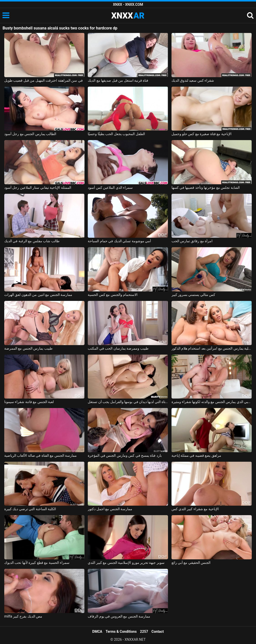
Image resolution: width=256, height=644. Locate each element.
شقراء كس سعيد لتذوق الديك (193, 80)
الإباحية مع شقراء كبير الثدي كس (195, 509)
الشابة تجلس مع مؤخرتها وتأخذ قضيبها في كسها (206, 188)
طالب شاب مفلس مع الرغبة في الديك (32, 241)
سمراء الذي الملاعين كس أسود (110, 188)
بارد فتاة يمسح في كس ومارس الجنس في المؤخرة (125, 455)
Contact (158, 632)
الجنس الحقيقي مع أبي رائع (191, 563)
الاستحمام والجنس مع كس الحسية (113, 295)
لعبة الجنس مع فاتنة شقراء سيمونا (29, 402)
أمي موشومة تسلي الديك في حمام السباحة (119, 241)
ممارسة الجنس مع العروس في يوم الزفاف (119, 616)
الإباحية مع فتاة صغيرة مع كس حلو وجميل (201, 134)
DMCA (97, 632)
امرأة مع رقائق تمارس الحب (192, 241)
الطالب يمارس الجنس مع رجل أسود (30, 134)
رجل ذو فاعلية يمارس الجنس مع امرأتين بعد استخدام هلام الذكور (212, 348)
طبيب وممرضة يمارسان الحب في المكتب (118, 348)
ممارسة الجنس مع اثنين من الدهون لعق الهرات (38, 295)
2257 (144, 632)
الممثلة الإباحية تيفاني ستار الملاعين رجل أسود (38, 188)
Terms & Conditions (121, 632)
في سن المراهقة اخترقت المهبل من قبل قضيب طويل (43, 80)
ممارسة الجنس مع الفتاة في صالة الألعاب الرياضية (40, 455)
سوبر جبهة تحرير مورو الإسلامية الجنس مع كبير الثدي (126, 563)
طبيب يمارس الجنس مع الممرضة (28, 348)
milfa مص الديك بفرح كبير (23, 616)
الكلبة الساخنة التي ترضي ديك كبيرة (30, 509)
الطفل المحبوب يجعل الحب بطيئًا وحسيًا (116, 134)
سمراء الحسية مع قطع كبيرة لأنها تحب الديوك (37, 563)
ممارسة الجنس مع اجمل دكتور (110, 509)
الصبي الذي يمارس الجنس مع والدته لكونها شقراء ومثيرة (212, 402)
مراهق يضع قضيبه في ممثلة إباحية (196, 455)
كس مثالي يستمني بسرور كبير (193, 295)
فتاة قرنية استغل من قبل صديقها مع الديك (118, 80)
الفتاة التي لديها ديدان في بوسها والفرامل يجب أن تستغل (128, 402)
